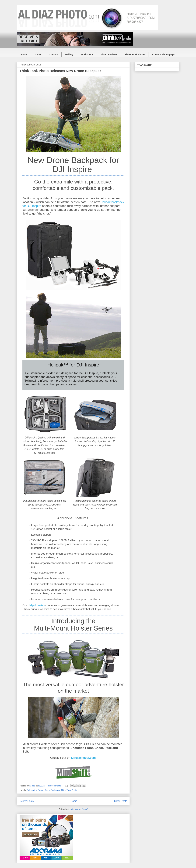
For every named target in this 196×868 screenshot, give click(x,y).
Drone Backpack (52, 790)
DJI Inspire (32, 790)
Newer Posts (27, 801)
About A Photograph (164, 54)
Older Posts (121, 801)
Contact (53, 54)
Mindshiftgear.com (83, 758)
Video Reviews (109, 54)
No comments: (55, 786)
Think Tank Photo (135, 54)
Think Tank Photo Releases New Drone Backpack (60, 71)
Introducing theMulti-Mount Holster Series (73, 625)
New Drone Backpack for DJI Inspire (73, 165)
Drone (41, 790)
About (38, 54)
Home (24, 54)
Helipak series (36, 605)
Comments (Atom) (80, 809)
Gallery (69, 54)
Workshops (87, 54)
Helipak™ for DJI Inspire (73, 365)
